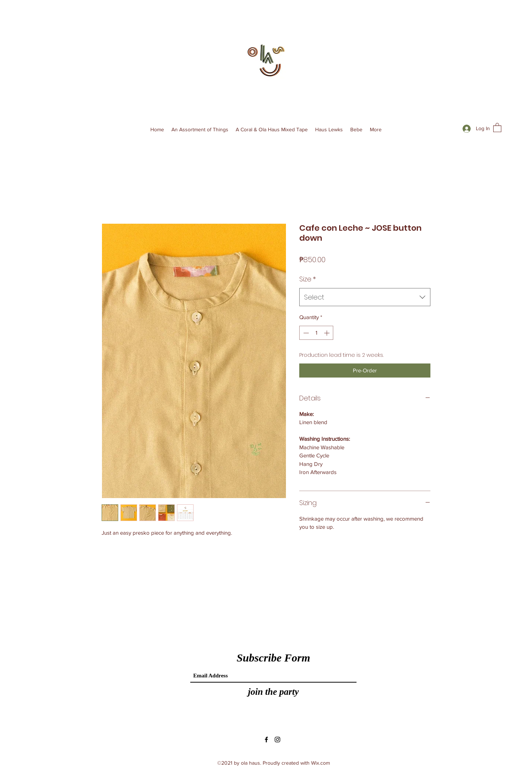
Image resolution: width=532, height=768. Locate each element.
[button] (497, 127)
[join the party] (273, 692)
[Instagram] (277, 740)
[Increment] (328, 333)
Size (308, 279)
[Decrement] (305, 333)
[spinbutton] (316, 333)
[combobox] (365, 297)
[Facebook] (266, 740)
